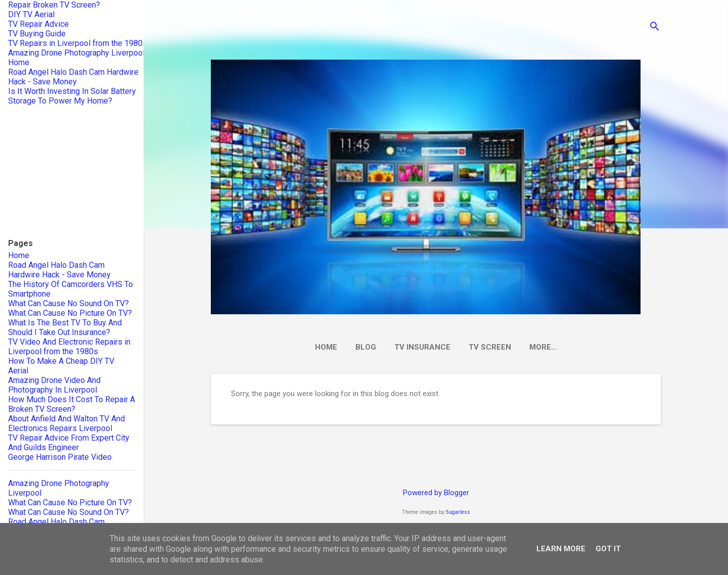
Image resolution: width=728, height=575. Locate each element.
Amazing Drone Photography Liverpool (76, 53)
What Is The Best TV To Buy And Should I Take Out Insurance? (65, 327)
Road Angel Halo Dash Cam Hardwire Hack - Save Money (73, 77)
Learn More (561, 549)
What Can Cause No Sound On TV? (69, 303)
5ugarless (458, 512)
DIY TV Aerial (31, 14)
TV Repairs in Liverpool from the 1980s (78, 43)
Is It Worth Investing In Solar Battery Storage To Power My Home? (72, 96)
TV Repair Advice (38, 24)
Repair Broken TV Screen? (54, 5)
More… (543, 347)
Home (326, 347)
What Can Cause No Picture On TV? (70, 313)
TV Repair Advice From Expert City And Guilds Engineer (69, 443)
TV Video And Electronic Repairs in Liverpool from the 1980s (69, 347)
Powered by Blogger (436, 493)
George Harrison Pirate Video (60, 457)
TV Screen (490, 347)
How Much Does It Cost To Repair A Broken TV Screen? (72, 404)
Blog (366, 347)
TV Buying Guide (37, 34)
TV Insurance (422, 347)
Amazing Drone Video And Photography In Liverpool (54, 385)
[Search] (655, 28)
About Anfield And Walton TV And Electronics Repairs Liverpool (66, 423)
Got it (608, 549)
